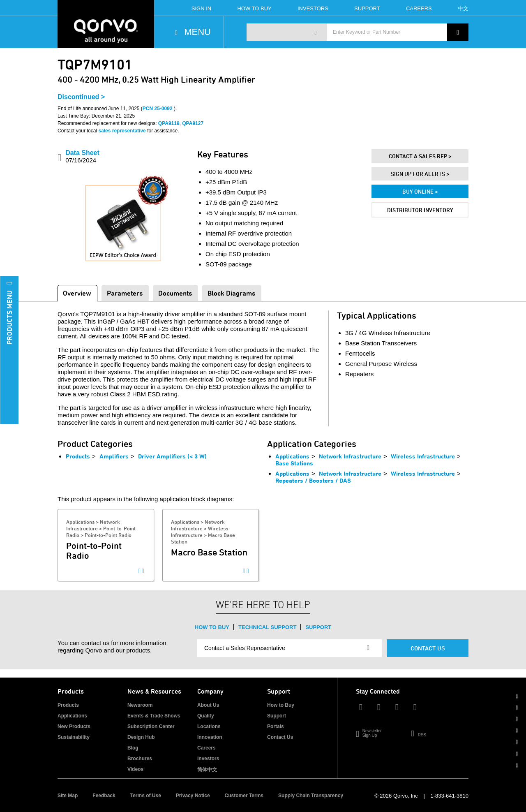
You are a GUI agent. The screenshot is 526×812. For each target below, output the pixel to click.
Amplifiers (114, 456)
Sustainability (74, 737)
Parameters (125, 293)
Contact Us (428, 648)
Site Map (68, 796)
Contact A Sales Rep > (420, 156)
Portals (276, 726)
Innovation (210, 737)
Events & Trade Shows (154, 716)
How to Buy (212, 627)
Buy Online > (420, 191)
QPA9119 (169, 123)
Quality (206, 716)
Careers (419, 8)
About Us (208, 705)
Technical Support (267, 627)
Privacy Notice (193, 796)
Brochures (140, 759)
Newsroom (140, 705)
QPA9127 (193, 123)
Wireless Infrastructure (423, 456)
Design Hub (141, 737)
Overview (77, 293)
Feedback (104, 796)
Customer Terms (244, 796)
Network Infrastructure (350, 456)
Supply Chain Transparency (311, 796)
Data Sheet (82, 156)
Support (367, 8)
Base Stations (294, 463)
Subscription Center (151, 726)
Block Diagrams (231, 293)
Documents (175, 293)
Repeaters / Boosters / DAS (313, 480)
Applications (292, 456)
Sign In (201, 8)
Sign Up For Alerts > (420, 174)
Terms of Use (146, 796)
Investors (313, 8)
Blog (133, 748)
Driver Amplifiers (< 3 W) (172, 456)
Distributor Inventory (420, 210)
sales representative (122, 131)
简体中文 (207, 770)
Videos (135, 769)
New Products (74, 726)
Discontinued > (81, 97)
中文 (463, 8)
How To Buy (254, 8)
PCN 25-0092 (158, 109)
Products (78, 456)
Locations (209, 726)
